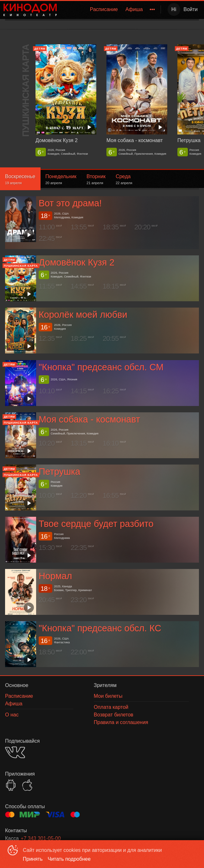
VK (15, 752)
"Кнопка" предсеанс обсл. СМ (101, 367)
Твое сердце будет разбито (96, 524)
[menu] (110, 9)
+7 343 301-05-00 (41, 838)
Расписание (104, 9)
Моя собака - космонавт (89, 419)
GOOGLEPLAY (11, 785)
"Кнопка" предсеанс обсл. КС (100, 628)
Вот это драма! (70, 203)
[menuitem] (104, 9)
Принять (33, 859)
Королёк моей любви (83, 315)
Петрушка (59, 471)
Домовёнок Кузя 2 (76, 263)
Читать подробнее (69, 859)
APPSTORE (27, 785)
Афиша (134, 9)
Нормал (55, 576)
